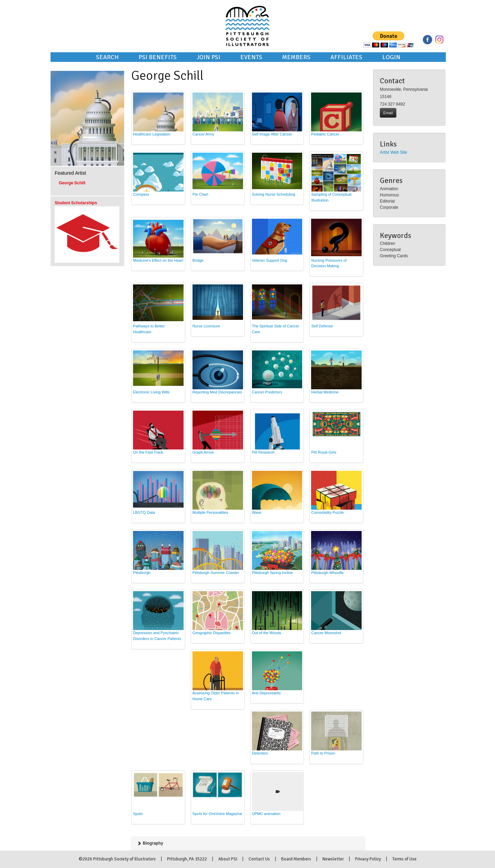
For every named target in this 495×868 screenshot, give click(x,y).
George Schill (72, 183)
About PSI (228, 859)
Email (388, 113)
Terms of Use (404, 859)
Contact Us (259, 859)
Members (296, 57)
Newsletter (333, 859)
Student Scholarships (76, 203)
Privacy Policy (368, 859)
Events (251, 57)
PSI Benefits (158, 57)
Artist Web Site (393, 152)
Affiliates (346, 57)
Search (107, 57)
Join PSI (208, 57)
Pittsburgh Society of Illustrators (247, 17)
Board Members (296, 859)
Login (391, 57)
